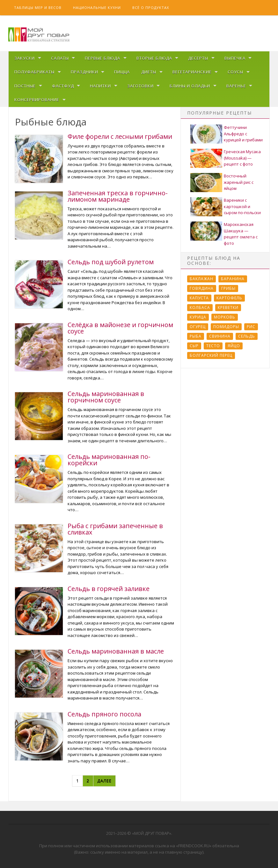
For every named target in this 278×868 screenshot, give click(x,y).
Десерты (198, 58)
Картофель (229, 298)
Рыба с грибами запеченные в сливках (115, 529)
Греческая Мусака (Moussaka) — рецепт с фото (242, 158)
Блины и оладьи (190, 86)
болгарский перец (211, 355)
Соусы (235, 72)
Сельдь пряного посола (104, 714)
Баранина (233, 279)
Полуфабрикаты (34, 72)
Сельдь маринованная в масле (116, 651)
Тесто (213, 346)
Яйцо (234, 346)
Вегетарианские (192, 72)
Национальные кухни (97, 7)
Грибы (228, 288)
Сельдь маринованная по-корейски (109, 460)
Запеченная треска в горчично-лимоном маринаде (118, 196)
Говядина (202, 288)
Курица (198, 317)
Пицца (122, 72)
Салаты (60, 58)
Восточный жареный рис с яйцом (239, 182)
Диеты (149, 72)
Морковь (225, 317)
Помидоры (226, 327)
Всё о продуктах (151, 7)
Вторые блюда (154, 58)
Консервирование (37, 100)
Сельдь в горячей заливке (109, 589)
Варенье (236, 86)
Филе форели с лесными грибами (120, 136)
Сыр (194, 346)
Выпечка (235, 58)
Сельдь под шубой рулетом (111, 262)
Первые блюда (102, 58)
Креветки (228, 307)
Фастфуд (63, 86)
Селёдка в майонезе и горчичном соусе (120, 328)
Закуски (25, 58)
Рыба (196, 336)
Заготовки (140, 86)
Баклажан (201, 279)
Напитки (100, 86)
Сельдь (247, 336)
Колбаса (200, 307)
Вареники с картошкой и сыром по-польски (242, 206)
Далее (104, 781)
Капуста (199, 298)
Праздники (84, 72)
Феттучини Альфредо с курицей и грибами (243, 134)
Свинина (220, 336)
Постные (25, 86)
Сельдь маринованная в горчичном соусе (106, 397)
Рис (251, 327)
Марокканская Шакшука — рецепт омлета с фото (241, 234)
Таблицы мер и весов (38, 7)
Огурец (198, 327)
